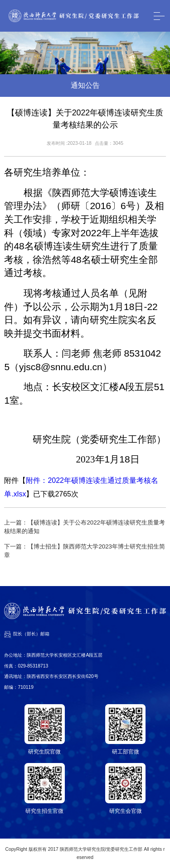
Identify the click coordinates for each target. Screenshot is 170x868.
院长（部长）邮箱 (31, 634)
